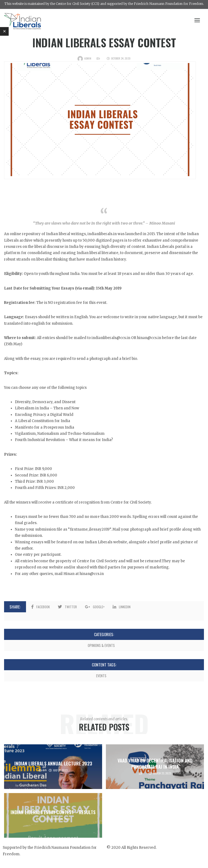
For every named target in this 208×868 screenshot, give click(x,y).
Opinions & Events (101, 645)
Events (101, 676)
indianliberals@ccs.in (111, 338)
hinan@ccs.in (92, 574)
